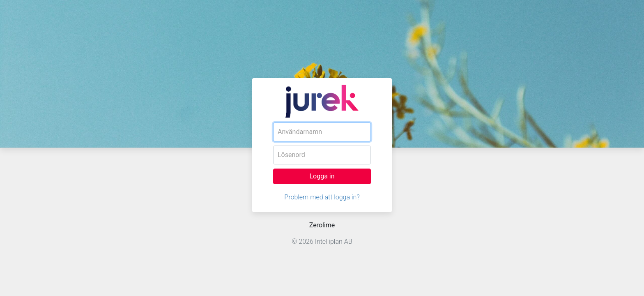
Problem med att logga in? (322, 197)
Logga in (322, 176)
